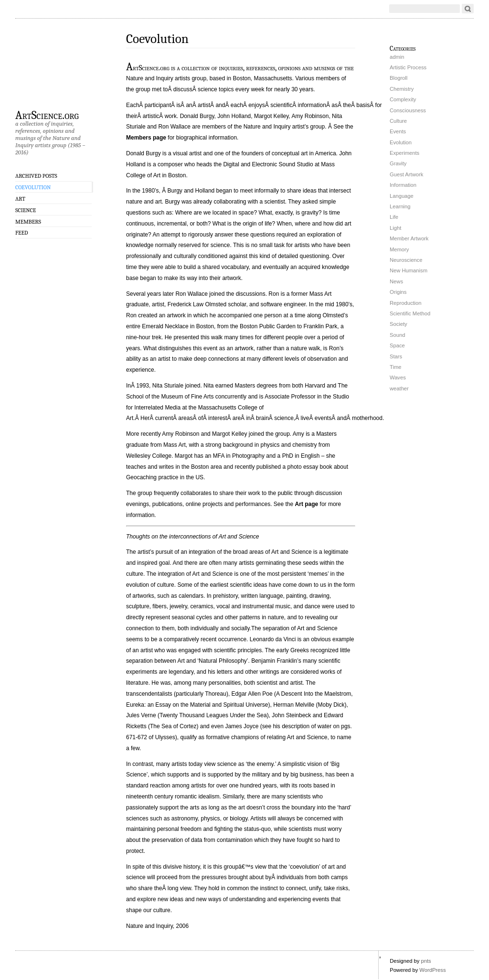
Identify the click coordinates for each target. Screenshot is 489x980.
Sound (397, 335)
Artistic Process (408, 67)
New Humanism (409, 270)
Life (394, 217)
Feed (22, 233)
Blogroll (399, 78)
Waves (398, 377)
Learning (400, 206)
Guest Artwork (406, 174)
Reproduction (406, 303)
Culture (398, 121)
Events (398, 131)
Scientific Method (410, 313)
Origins (398, 292)
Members (28, 222)
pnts (426, 961)
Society (399, 324)
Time (395, 367)
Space (397, 345)
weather (399, 388)
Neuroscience (406, 260)
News (396, 281)
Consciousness (408, 110)
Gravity (398, 163)
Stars (396, 356)
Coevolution (33, 187)
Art (20, 199)
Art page (307, 504)
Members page (146, 138)
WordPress (432, 970)
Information (403, 185)
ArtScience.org (47, 115)
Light (395, 228)
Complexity (403, 99)
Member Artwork (409, 238)
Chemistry (402, 89)
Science (26, 210)
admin (397, 57)
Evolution (401, 142)
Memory (399, 249)
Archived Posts (36, 176)
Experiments (404, 153)
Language (402, 196)
